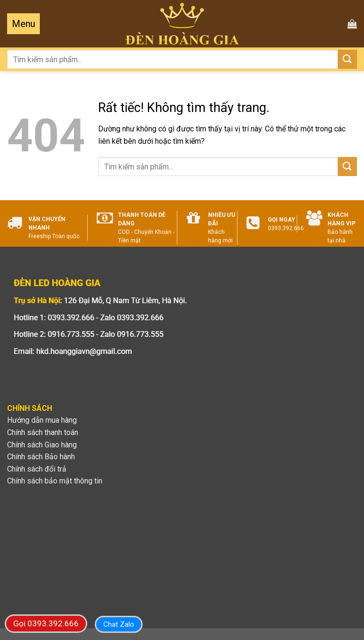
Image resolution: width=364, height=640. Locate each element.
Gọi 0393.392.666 (46, 623)
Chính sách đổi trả (37, 469)
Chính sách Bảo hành (41, 457)
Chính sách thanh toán (43, 432)
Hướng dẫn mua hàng (42, 420)
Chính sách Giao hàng (42, 445)
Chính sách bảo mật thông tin (55, 481)
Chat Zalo (119, 624)
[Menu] (23, 24)
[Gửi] (347, 59)
